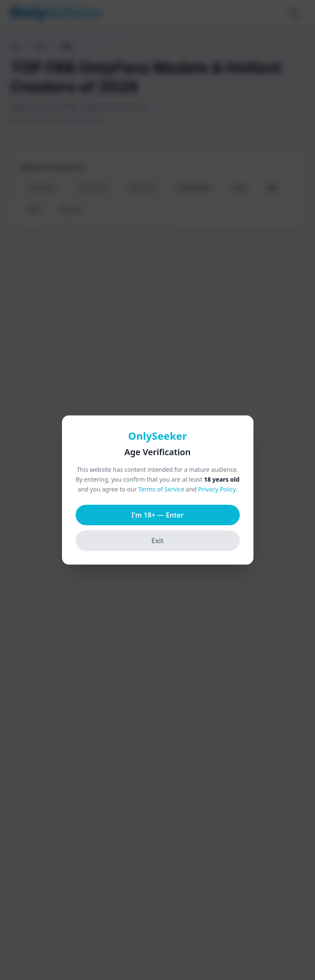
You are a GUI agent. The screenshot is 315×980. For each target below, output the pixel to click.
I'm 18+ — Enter (157, 515)
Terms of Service (162, 489)
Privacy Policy (217, 489)
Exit (157, 541)
